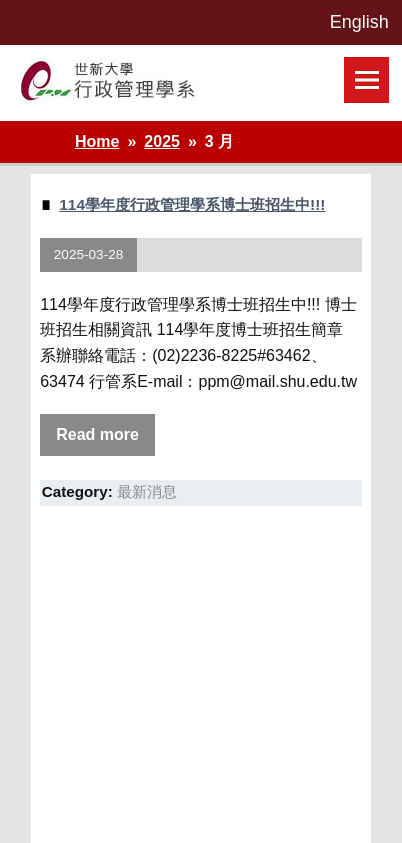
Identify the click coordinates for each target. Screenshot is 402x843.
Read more (97, 434)
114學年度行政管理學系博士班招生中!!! (192, 204)
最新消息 (147, 491)
